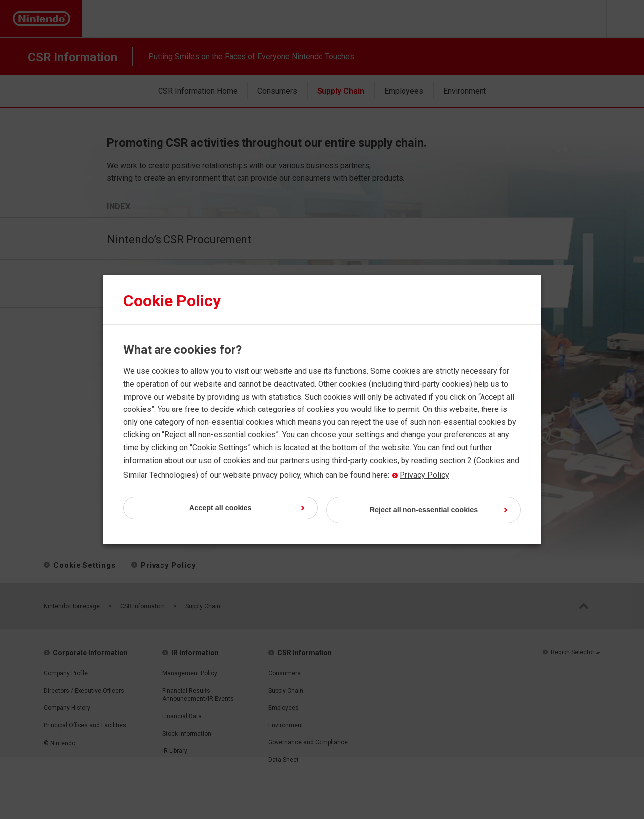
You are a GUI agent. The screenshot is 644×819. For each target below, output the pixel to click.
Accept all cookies (249, 510)
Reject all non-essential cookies (424, 510)
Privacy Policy (420, 476)
